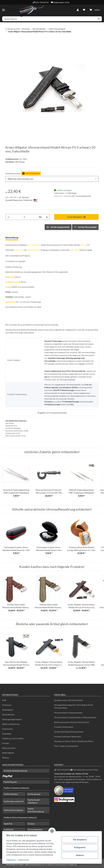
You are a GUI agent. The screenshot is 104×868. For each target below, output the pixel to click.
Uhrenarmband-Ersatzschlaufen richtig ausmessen (75, 717)
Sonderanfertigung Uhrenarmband (69, 732)
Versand (25, 197)
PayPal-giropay (34, 794)
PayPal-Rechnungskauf (13, 810)
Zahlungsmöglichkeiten (12, 719)
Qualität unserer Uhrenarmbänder (69, 700)
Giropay (31, 824)
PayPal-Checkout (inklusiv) (16, 788)
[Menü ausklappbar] (4, 9)
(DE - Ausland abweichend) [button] (81, 196)
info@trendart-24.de (61, 2)
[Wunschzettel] (84, 10)
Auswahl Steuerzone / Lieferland (21, 200)
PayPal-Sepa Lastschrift (14, 801)
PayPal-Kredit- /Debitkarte (34, 801)
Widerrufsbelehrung (11, 724)
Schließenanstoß (12, 282)
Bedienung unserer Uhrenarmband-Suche (72, 722)
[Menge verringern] (9, 217)
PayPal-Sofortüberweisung (36, 810)
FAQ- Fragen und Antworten (66, 746)
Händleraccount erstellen (13, 738)
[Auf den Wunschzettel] (85, 227)
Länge (8, 287)
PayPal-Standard (11, 794)
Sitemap (6, 758)
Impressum (11, 860)
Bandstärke (10, 302)
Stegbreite (10, 277)
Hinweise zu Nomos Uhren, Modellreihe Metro (74, 741)
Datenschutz (24, 860)
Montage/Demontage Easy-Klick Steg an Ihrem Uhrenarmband (74, 706)
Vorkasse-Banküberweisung (15, 771)
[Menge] (24, 217)
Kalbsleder (19, 250)
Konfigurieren (80, 847)
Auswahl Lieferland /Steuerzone (68, 737)
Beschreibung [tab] (12, 237)
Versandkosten (8, 715)
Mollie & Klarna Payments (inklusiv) (20, 817)
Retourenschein (9, 748)
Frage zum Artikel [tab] (31, 237)
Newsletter (7, 734)
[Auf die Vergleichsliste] (58, 227)
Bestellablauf (8, 710)
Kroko (30, 245)
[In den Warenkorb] (8, 40)
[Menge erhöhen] (47, 217)
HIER (71, 404)
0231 (62, 770)
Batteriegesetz (8, 753)
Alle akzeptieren (80, 840)
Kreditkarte (9, 829)
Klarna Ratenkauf (35, 829)
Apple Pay (8, 824)
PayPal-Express (10, 782)
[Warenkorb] (95, 10)
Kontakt (6, 743)
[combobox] (52, 179)
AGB (4, 700)
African (83, 245)
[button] (78, 10)
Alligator (37, 245)
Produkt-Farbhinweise (64, 727)
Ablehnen (80, 855)
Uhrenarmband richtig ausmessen (68, 713)
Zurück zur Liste (14, 29)
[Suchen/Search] (49, 19)
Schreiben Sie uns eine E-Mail (84, 770)
